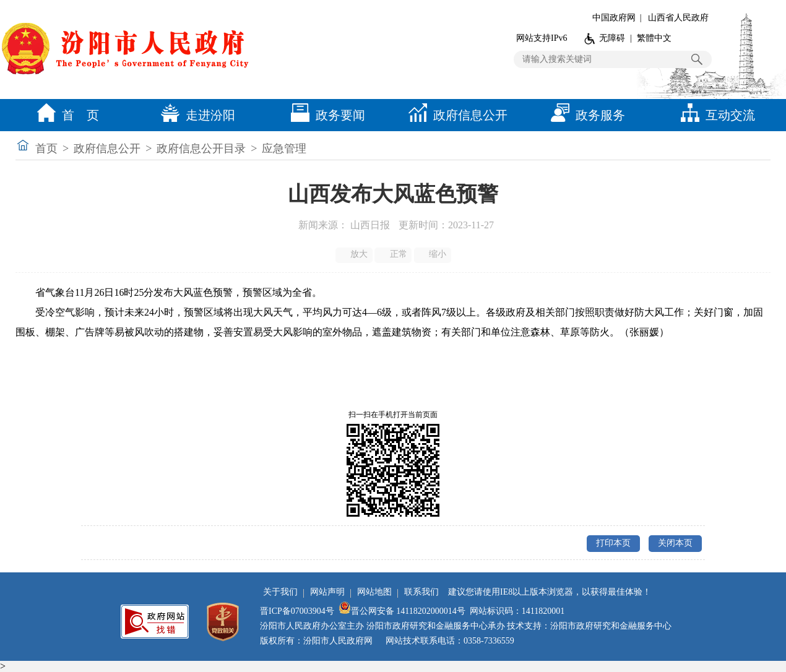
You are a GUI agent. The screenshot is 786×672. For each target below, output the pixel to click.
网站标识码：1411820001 (517, 611)
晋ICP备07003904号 (297, 611)
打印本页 (613, 543)
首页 (46, 149)
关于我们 (280, 592)
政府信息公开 (455, 115)
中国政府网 (614, 18)
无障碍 (612, 38)
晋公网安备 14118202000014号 (402, 611)
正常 (394, 254)
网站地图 (374, 592)
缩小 (434, 254)
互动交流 (715, 115)
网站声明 (327, 592)
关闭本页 (675, 543)
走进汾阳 (195, 115)
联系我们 (421, 592)
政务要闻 (325, 115)
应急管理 (284, 149)
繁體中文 (654, 38)
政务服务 (585, 115)
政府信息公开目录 (201, 149)
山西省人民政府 (678, 18)
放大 (355, 254)
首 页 (65, 115)
